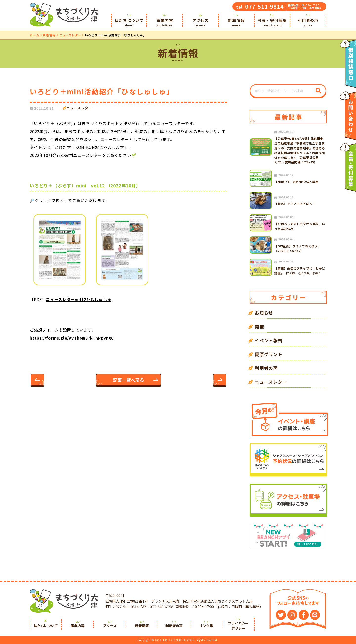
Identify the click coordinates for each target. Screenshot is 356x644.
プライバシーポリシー (238, 626)
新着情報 (236, 22)
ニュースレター (70, 35)
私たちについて (129, 22)
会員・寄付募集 (272, 22)
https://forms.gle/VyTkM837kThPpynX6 (72, 338)
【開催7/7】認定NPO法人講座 (297, 182)
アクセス (200, 22)
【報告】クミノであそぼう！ (295, 204)
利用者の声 (308, 22)
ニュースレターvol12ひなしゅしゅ (78, 299)
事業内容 (165, 22)
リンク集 (206, 626)
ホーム (34, 35)
